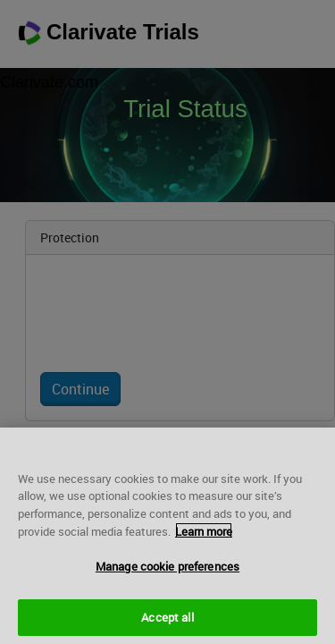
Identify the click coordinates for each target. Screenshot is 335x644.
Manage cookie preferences (167, 572)
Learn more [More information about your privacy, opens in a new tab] (204, 536)
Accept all (167, 622)
